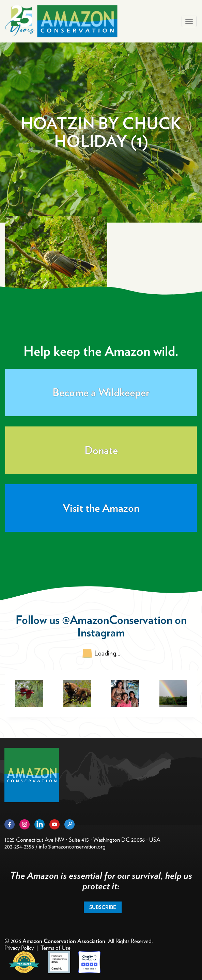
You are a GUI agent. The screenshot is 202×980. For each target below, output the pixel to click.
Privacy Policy (19, 948)
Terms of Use (56, 948)
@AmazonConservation (117, 620)
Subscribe (103, 907)
